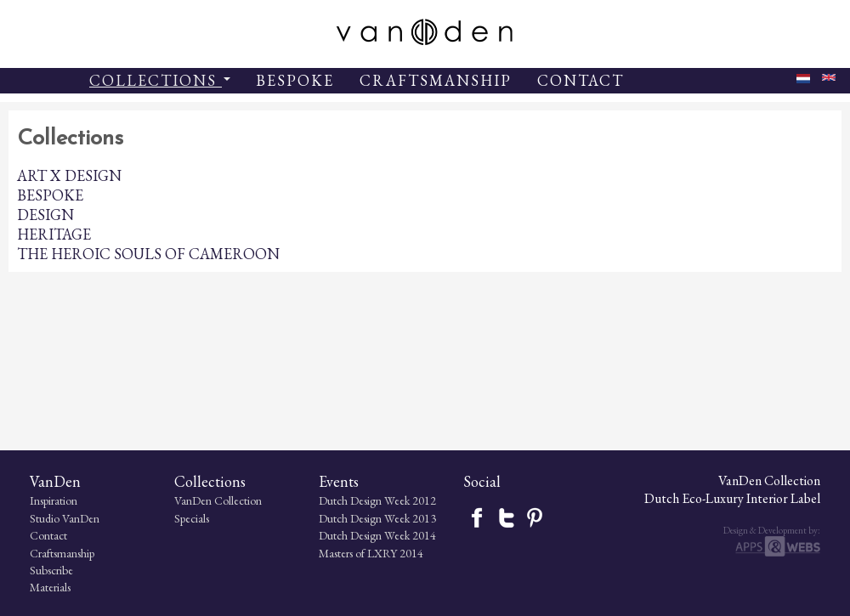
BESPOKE (295, 80)
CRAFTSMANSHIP (436, 80)
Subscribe (51, 570)
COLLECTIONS (160, 80)
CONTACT (581, 80)
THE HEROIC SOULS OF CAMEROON (148, 254)
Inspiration (54, 500)
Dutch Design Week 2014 (377, 535)
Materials (50, 587)
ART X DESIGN (69, 175)
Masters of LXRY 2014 (371, 553)
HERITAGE (54, 234)
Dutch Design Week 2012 (377, 500)
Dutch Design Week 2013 (377, 518)
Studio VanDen (65, 518)
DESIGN (45, 215)
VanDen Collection (218, 500)
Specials (192, 518)
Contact (48, 535)
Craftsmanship (62, 553)
